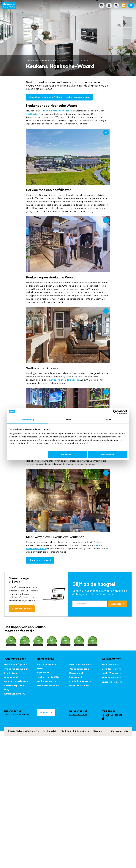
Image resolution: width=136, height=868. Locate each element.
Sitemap (97, 731)
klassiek (69, 111)
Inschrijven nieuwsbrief (11, 675)
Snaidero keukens (112, 682)
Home (29, 60)
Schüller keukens (112, 669)
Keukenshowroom (15, 694)
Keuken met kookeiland (76, 675)
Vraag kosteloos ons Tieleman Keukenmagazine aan (59, 97)
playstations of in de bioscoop (63, 380)
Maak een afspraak (40, 560)
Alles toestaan (108, 455)
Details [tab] (68, 420)
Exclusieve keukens (80, 665)
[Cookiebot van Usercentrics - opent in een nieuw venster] (115, 412)
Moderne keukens (80, 686)
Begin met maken (22, 609)
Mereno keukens (111, 678)
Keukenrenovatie (47, 681)
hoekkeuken (33, 114)
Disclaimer (66, 731)
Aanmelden (118, 604)
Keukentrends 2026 (48, 677)
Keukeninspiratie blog (14, 688)
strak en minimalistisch (52, 111)
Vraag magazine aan (16, 669)
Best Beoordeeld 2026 (47, 666)
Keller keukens (110, 665)
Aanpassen (68, 455)
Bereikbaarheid (45, 60)
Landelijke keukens (80, 681)
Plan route (46, 712)
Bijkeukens (43, 673)
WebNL (120, 731)
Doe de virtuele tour (16, 681)
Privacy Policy (82, 731)
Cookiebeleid (50, 731)
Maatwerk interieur (48, 686)
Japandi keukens (79, 669)
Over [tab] (109, 420)
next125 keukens (112, 673)
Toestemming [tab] (27, 420)
